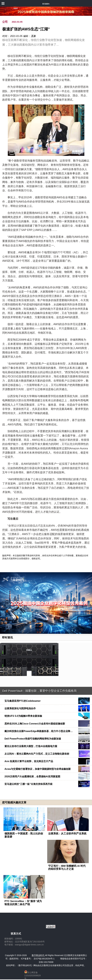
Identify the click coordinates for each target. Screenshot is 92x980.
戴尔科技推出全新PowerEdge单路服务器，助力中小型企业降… (39, 731)
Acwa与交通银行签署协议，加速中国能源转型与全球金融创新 (38, 769)
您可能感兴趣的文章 (14, 802)
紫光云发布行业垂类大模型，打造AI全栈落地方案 (31, 746)
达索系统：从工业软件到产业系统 (67, 834)
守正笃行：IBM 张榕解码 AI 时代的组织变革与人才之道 (67, 867)
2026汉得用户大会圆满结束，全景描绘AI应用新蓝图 (32, 776)
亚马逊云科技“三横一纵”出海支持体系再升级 (28, 784)
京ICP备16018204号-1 (44, 959)
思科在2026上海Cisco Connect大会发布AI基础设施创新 (35, 724)
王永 (33, 36)
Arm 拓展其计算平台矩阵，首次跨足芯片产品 (29, 761)
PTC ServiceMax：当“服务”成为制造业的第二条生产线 (23, 903)
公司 (5, 22)
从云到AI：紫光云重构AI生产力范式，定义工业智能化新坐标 (37, 754)
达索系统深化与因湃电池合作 (20, 708)
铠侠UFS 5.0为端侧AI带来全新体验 (23, 716)
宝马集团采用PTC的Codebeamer (23, 701)
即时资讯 (7, 638)
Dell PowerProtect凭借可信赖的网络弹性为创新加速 (33, 739)
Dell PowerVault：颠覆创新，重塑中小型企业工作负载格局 (39, 691)
